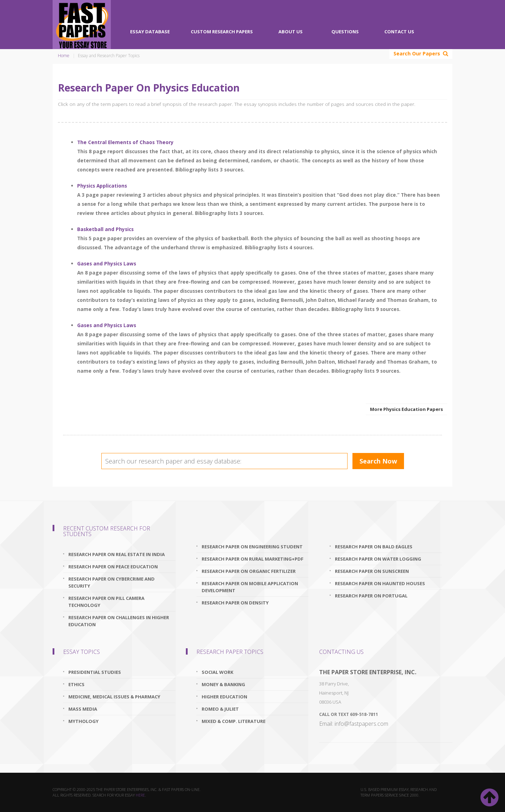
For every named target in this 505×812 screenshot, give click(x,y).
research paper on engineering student (252, 547)
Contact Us (399, 32)
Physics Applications (102, 186)
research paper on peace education (113, 567)
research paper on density (235, 603)
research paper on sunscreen (372, 571)
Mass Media (83, 709)
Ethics (76, 684)
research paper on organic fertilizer (249, 571)
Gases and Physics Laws (107, 263)
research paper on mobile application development (250, 587)
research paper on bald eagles (374, 547)
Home (64, 56)
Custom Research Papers (222, 32)
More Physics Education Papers (406, 409)
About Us (291, 32)
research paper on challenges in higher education (119, 621)
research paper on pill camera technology (106, 602)
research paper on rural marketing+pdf (252, 559)
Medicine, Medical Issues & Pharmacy (114, 697)
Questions (345, 32)
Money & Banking (223, 684)
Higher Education (224, 697)
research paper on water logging (378, 559)
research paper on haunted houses (380, 583)
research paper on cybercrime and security (112, 582)
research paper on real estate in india (117, 554)
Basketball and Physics (105, 229)
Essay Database (150, 32)
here (140, 795)
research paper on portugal (371, 596)
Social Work (217, 672)
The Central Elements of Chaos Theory (125, 142)
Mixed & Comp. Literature (234, 721)
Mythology (83, 721)
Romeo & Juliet (220, 709)
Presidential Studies (95, 672)
